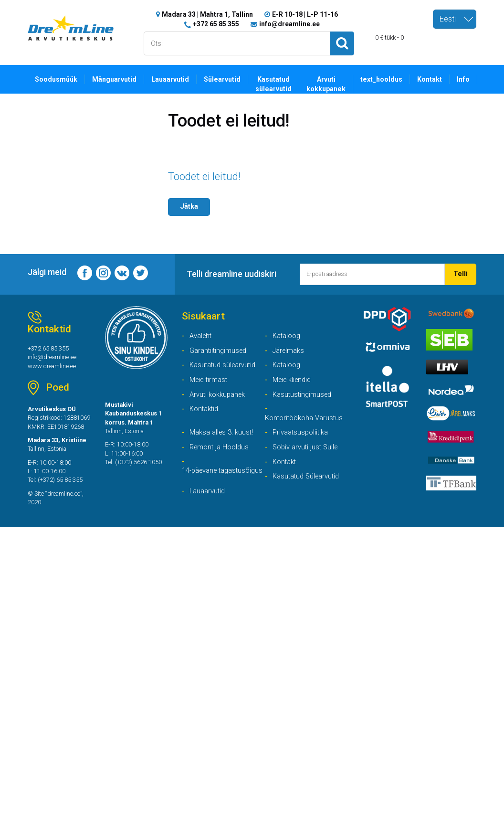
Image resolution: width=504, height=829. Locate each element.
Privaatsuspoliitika (303, 453)
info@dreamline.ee (289, 24)
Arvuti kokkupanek (340, 85)
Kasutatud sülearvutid (286, 85)
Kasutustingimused (304, 402)
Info (484, 79)
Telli (460, 275)
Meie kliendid (294, 387)
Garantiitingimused (220, 356)
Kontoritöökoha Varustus (291, 433)
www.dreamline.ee (55, 372)
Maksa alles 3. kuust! (224, 453)
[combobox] (455, 19)
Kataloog (288, 340)
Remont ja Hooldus (221, 469)
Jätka (190, 207)
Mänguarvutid (119, 79)
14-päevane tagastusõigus (205, 500)
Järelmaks (290, 356)
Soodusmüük (58, 79)
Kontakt (449, 79)
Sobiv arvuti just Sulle (308, 469)
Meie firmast (210, 387)
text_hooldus (398, 79)
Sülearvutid (232, 79)
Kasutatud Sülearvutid (309, 500)
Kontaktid (205, 418)
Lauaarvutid (178, 79)
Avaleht (202, 340)
